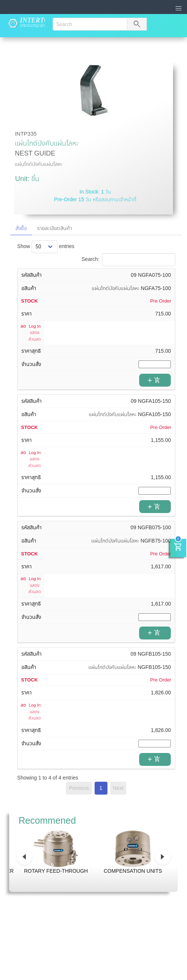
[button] (179, 8)
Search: (128, 259)
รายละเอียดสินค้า (55, 228)
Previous (79, 788)
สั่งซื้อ (21, 228)
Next (118, 788)
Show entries (46, 246)
